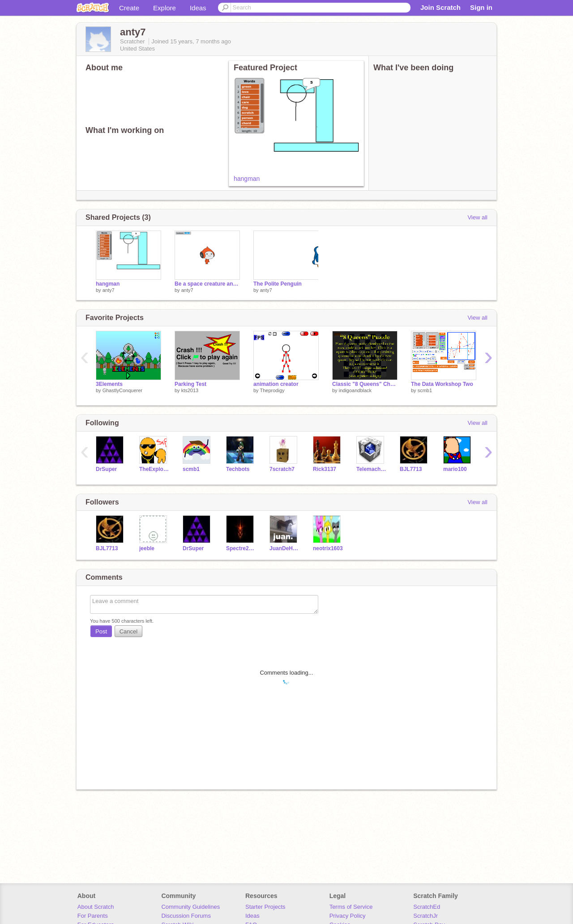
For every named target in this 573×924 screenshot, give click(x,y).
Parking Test (190, 384)
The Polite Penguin (278, 284)
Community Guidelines (190, 907)
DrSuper (106, 469)
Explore (165, 8)
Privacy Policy (348, 916)
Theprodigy (272, 390)
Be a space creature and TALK (207, 284)
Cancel (128, 631)
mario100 (455, 469)
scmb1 (425, 390)
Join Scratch (440, 7)
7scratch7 (282, 469)
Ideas (198, 8)
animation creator (276, 384)
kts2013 (190, 390)
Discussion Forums (186, 916)
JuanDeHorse (284, 548)
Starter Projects (265, 907)
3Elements (109, 384)
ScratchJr (425, 916)
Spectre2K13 (241, 548)
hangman (247, 179)
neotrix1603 (328, 548)
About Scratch (96, 907)
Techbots (238, 469)
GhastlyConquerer (122, 390)
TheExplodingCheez (154, 469)
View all (477, 217)
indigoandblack (355, 390)
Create (129, 8)
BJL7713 (411, 469)
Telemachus (371, 469)
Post (101, 631)
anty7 (109, 290)
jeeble (147, 548)
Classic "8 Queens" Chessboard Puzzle (365, 384)
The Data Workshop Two (442, 384)
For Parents (93, 916)
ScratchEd (427, 907)
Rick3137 (325, 469)
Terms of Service (351, 907)
